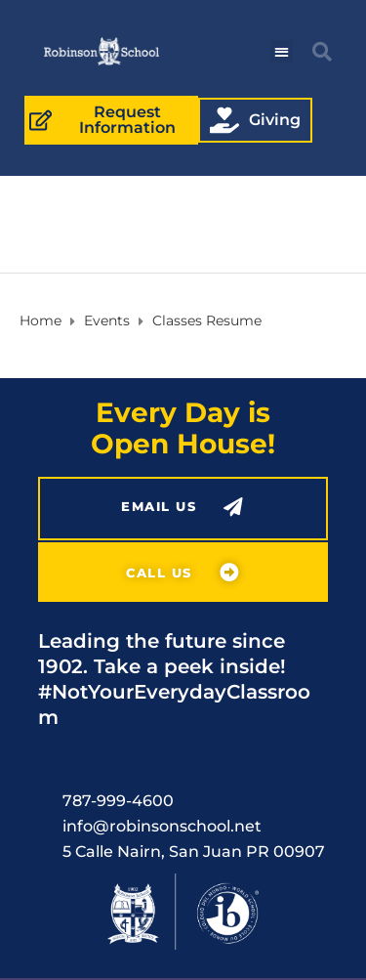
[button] (282, 51)
